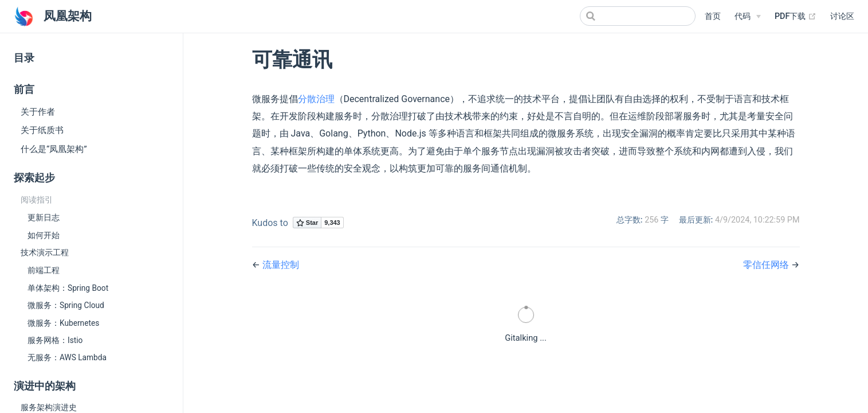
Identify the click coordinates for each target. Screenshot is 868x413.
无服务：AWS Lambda (67, 357)
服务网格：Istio (55, 340)
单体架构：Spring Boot (68, 288)
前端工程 (44, 270)
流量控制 (281, 265)
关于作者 (38, 112)
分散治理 (316, 99)
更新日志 (44, 217)
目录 (24, 58)
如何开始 (44, 235)
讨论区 (842, 16)
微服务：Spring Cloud (66, 305)
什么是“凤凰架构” (54, 149)
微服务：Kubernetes (63, 323)
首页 (713, 16)
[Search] (638, 16)
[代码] (748, 17)
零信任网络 (767, 265)
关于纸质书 (42, 130)
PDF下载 (796, 16)
